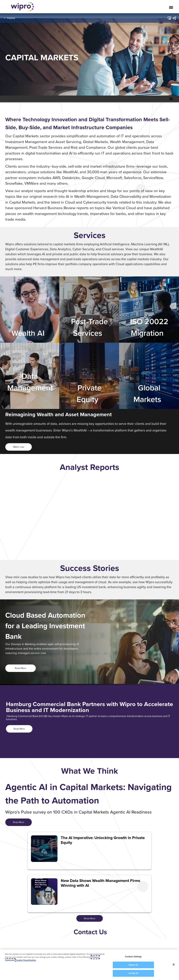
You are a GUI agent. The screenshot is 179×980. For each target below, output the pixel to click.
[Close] (174, 965)
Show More (90, 918)
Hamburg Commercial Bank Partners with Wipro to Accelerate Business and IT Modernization (89, 707)
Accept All (133, 973)
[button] (169, 18)
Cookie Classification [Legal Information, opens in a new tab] (26, 960)
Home (11, 18)
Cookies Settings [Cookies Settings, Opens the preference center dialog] (133, 957)
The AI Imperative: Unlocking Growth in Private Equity (103, 840)
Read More (21, 668)
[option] (89, 516)
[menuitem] (174, 18)
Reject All (133, 965)
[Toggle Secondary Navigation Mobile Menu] (171, 99)
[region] (89, 965)
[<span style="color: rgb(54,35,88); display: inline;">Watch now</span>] (19, 447)
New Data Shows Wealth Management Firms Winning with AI (100, 883)
